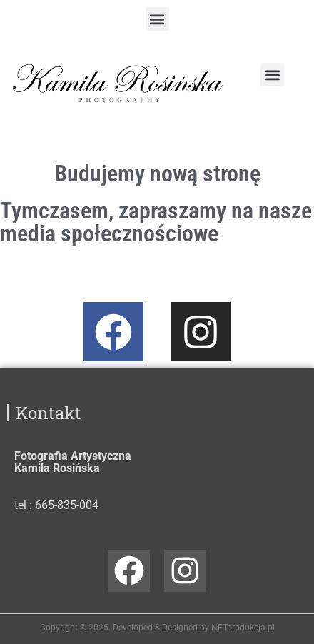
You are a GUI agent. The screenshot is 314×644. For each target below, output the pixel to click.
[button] (157, 19)
